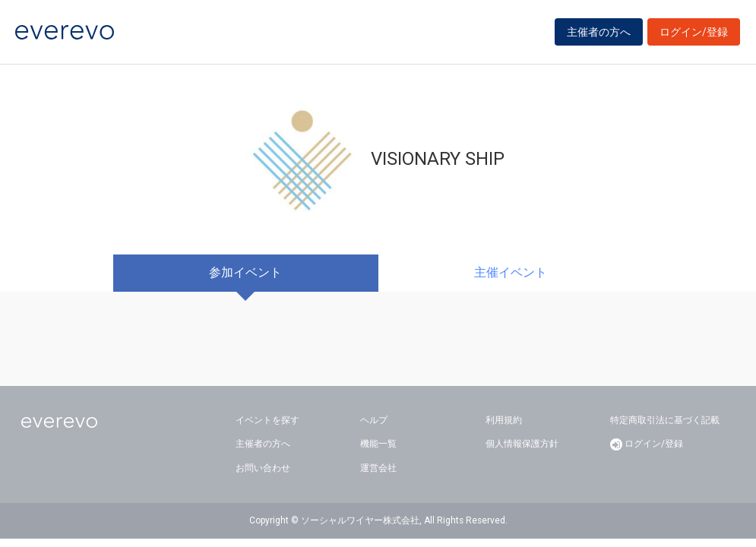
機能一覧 (378, 444)
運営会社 (378, 468)
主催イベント (511, 272)
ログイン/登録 (694, 32)
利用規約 (504, 420)
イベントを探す (267, 420)
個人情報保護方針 (522, 444)
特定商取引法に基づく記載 (665, 420)
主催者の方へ (599, 32)
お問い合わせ (263, 468)
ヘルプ (374, 420)
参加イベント (245, 272)
